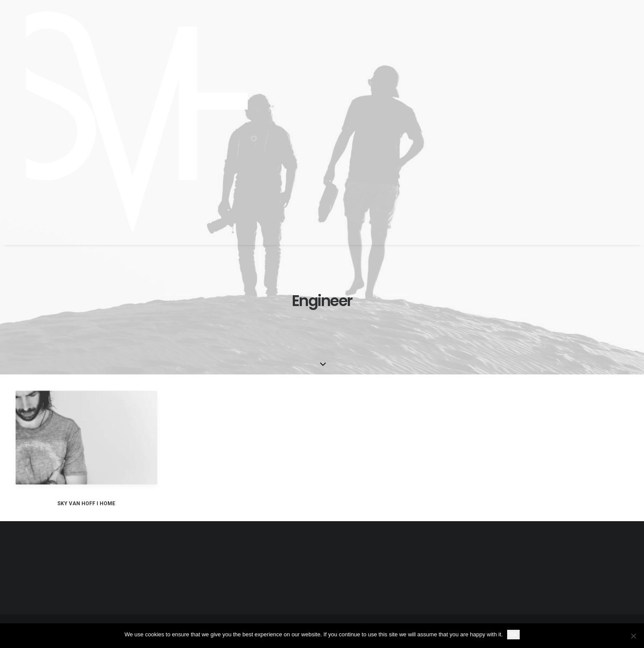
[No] (633, 636)
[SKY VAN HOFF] (126, 123)
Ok (513, 634)
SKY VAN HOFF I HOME (86, 513)
